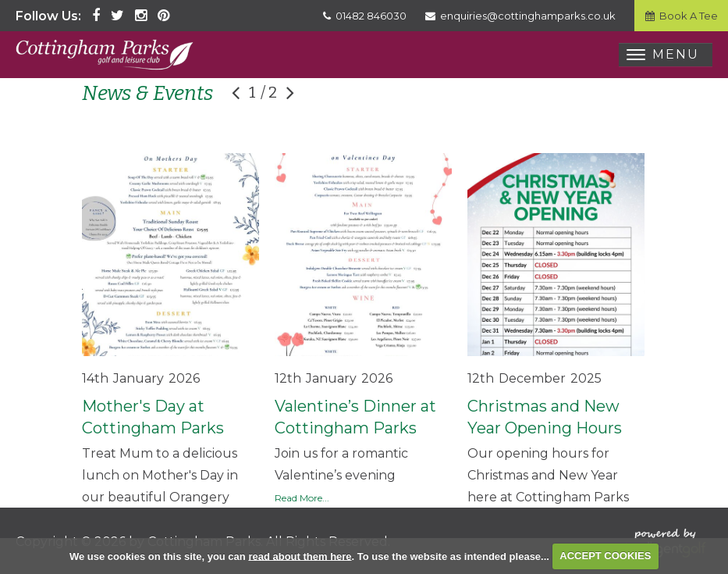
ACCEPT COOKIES (605, 556)
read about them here (300, 556)
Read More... (302, 498)
